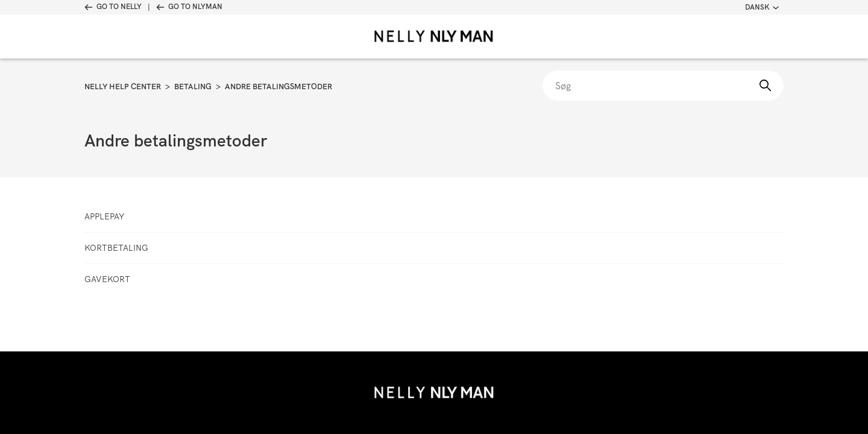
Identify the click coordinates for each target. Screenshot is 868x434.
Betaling (193, 86)
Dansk (762, 7)
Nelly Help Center (123, 86)
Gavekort (107, 279)
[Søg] (663, 86)
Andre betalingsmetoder (278, 86)
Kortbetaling (116, 248)
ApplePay (104, 216)
